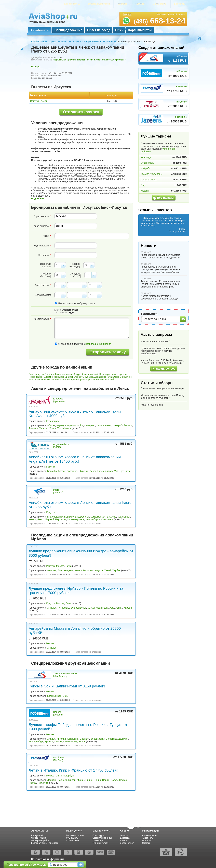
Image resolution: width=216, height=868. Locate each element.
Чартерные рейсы (40, 840)
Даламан (123, 739)
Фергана (51, 380)
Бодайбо (50, 374)
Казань (58, 741)
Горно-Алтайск (75, 425)
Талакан (44, 428)
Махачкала (102, 608)
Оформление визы (102, 838)
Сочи (68, 603)
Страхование (73, 840)
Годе (143, 185)
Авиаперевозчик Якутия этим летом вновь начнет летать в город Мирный (161, 256)
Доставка (125, 838)
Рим (40, 783)
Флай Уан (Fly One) (58, 759)
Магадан (88, 570)
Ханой (107, 570)
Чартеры (140, 4)
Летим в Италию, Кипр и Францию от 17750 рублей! (73, 770)
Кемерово (90, 425)
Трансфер (98, 840)
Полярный (62, 377)
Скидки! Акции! (39, 838)
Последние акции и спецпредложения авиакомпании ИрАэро (82, 537)
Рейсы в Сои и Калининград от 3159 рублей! (67, 686)
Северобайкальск (122, 425)
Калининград (54, 696)
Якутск (32, 380)
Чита (109, 377)
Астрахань (63, 608)
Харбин (116, 570)
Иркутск (51, 467)
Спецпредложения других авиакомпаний (71, 663)
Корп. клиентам (140, 30)
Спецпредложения (68, 30)
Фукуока (98, 570)
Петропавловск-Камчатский (99, 380)
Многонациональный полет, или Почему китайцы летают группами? (163, 397)
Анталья (52, 570)
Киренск (84, 471)
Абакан (51, 425)
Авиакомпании (150, 835)
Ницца (89, 780)
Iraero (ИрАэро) (58, 491)
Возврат (122, 4)
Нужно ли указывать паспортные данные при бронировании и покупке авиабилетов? (163, 351)
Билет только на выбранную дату (75, 303)
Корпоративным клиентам (44, 843)
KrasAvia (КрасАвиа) (59, 400)
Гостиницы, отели (75, 835)
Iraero (110, 42)
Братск (62, 471)
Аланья (51, 739)
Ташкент (41, 380)
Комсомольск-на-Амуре (68, 374)
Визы (119, 30)
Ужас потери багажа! (152, 405)
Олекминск (50, 377)
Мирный (94, 374)
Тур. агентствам (100, 843)
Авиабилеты (40, 30)
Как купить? (37, 835)
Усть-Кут (84, 377)
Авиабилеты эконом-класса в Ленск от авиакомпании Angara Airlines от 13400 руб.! (75, 459)
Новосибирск (36, 377)
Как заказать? (72, 4)
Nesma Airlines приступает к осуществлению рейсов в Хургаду (159, 297)
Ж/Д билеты (72, 838)
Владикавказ (97, 739)
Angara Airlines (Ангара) (61, 446)
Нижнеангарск (105, 471)
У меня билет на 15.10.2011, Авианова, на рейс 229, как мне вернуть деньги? (162, 362)
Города (52, 42)
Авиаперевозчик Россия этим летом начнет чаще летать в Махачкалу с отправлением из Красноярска (160, 284)
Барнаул (61, 425)
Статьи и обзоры (157, 383)
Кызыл (85, 374)
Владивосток (63, 380)
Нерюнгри (105, 374)
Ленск (64, 42)
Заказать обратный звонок (171, 15)
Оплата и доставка (99, 4)
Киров (82, 741)
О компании (160, 4)
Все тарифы (165, 198)
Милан (72, 780)
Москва (60, 566)
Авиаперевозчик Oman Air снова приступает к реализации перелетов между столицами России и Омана (161, 269)
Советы (146, 843)
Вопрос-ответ (127, 843)
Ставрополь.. (148, 163)
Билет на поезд (99, 30)
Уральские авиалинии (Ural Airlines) (65, 675)
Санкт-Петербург (65, 776)
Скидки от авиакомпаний (161, 48)
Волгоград (111, 739)
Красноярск (77, 380)
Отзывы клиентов (155, 210)
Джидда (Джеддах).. (152, 174)
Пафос (123, 780)
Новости (148, 246)
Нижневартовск (119, 374)
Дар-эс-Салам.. (149, 180)
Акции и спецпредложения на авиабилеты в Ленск (80, 388)
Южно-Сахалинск (122, 377)
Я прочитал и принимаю (83, 344)
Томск (53, 428)
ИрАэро (36, 67)
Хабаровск (100, 377)
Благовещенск (37, 374)
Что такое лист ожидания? (155, 341)
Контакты (180, 4)
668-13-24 (160, 21)
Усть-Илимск (64, 428)
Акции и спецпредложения (87, 42)
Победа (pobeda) (58, 713)
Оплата (124, 835)
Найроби (146, 168)
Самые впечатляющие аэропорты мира (162, 388)
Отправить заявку (81, 112)
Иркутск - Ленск (39, 101)
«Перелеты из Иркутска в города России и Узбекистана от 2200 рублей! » (89, 60)
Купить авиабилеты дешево (47, 22)
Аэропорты (148, 838)
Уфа (91, 377)
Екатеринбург (36, 741)
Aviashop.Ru (37, 42)
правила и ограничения (98, 344)
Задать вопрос (165, 369)
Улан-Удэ (73, 377)
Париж (106, 780)
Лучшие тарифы (156, 136)
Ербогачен (73, 471)
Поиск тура (98, 835)
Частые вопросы (156, 335)
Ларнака (52, 780)
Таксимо (33, 428)
